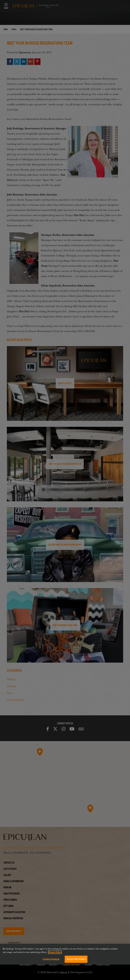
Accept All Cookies (76, 959)
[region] (65, 954)
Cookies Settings (51, 959)
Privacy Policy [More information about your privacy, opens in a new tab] (55, 952)
